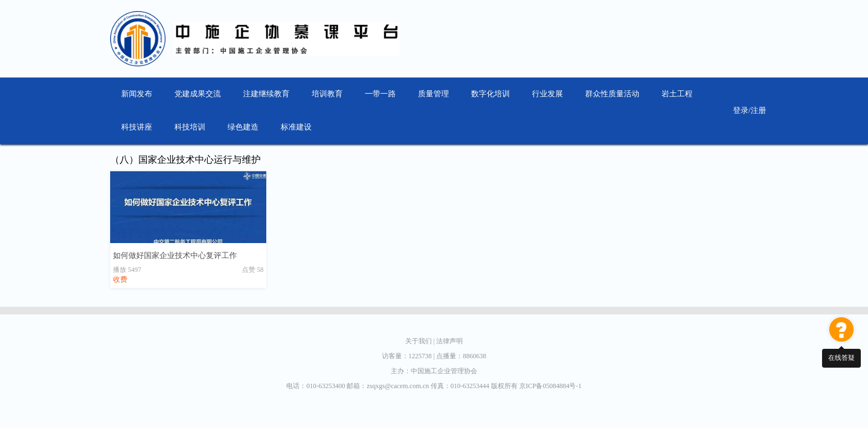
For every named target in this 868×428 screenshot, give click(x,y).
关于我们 (421, 341)
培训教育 (327, 94)
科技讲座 (137, 127)
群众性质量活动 (612, 94)
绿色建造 (243, 127)
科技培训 (190, 127)
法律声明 (449, 341)
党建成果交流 (198, 94)
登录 (741, 110)
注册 (758, 110)
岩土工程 (677, 94)
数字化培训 (490, 94)
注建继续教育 (266, 94)
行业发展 (547, 94)
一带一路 (380, 94)
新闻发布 (137, 94)
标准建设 (296, 127)
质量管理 (433, 94)
